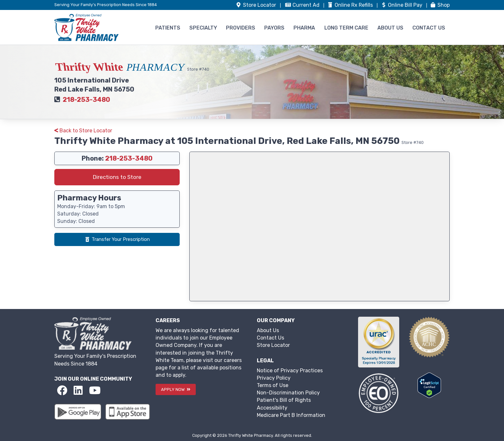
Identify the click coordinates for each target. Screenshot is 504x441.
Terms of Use (273, 385)
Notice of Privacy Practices (290, 370)
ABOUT (390, 28)
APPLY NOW (176, 389)
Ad (303, 5)
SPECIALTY (203, 28)
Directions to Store (117, 177)
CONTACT (429, 28)
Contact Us (270, 338)
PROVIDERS (241, 28)
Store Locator (273, 345)
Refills (351, 5)
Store (256, 5)
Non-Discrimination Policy (288, 393)
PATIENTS (168, 28)
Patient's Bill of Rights (284, 400)
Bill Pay (402, 5)
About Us (268, 330)
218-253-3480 (86, 100)
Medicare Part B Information (291, 415)
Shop (440, 5)
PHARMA (304, 28)
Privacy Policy (274, 378)
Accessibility (272, 408)
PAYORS (274, 28)
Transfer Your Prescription (117, 239)
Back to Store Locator (83, 131)
